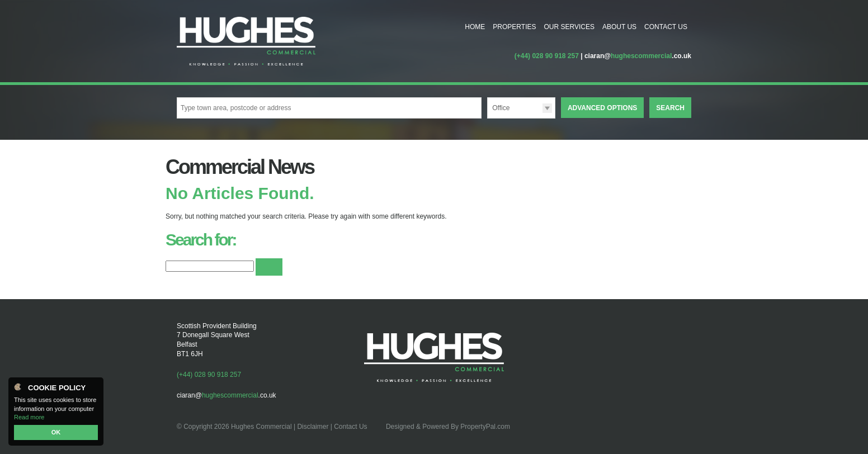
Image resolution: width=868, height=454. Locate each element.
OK (56, 432)
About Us (619, 27)
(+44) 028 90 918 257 (547, 56)
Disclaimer (313, 427)
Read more (29, 417)
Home (475, 27)
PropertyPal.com (485, 427)
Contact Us (666, 27)
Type (487, 118)
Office (501, 108)
